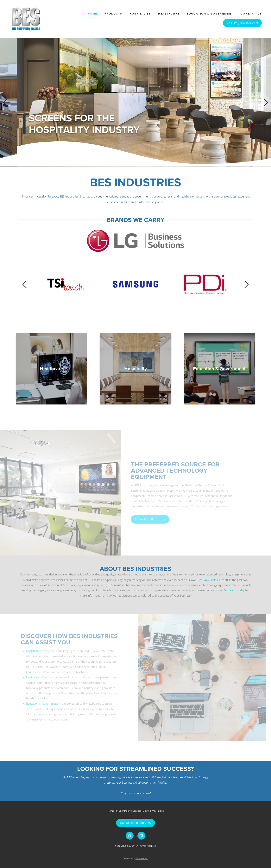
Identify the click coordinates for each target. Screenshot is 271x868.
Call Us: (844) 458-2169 (242, 23)
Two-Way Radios (208, 580)
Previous (5, 102)
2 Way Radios (157, 811)
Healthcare (169, 14)
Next (266, 102)
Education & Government (210, 14)
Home (92, 14)
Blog (145, 811)
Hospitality (140, 14)
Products (113, 14)
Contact (137, 811)
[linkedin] (141, 836)
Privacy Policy (123, 811)
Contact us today (234, 590)
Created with (136, 858)
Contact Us (251, 14)
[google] (130, 836)
